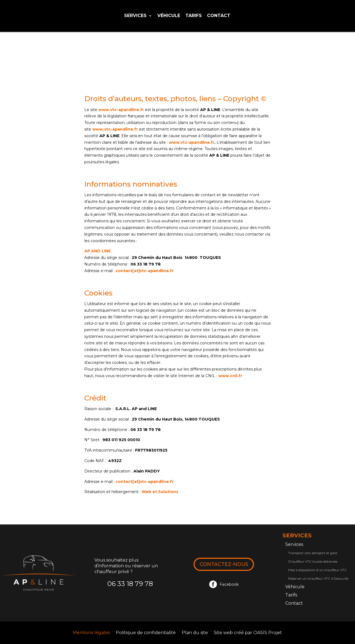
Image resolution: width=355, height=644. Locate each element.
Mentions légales (91, 633)
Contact (219, 16)
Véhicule (169, 16)
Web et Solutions (160, 492)
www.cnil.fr (230, 376)
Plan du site (195, 633)
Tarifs (194, 16)
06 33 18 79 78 (130, 584)
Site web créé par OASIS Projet (248, 633)
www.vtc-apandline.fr (121, 110)
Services (135, 16)
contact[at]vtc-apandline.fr (145, 271)
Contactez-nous (224, 564)
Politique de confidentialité (146, 633)
